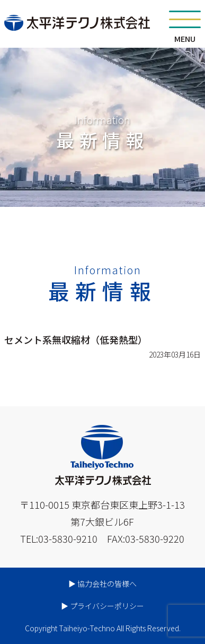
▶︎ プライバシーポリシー (102, 606)
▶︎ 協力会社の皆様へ (102, 584)
